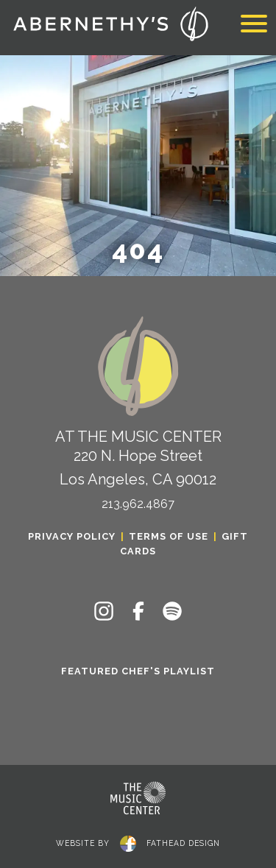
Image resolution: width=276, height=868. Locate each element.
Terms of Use (169, 536)
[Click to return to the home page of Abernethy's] (110, 26)
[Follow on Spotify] (172, 611)
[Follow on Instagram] (104, 611)
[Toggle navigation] (254, 26)
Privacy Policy (72, 536)
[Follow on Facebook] (138, 611)
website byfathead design (138, 842)
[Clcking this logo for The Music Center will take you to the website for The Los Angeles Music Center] (138, 798)
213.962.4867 (138, 504)
